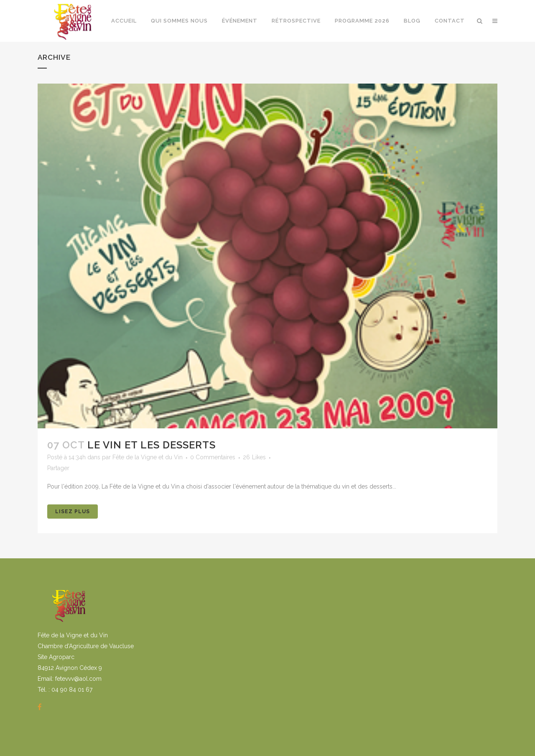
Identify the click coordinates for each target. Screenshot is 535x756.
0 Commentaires (213, 457)
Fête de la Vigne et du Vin (148, 457)
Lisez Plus (73, 512)
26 (254, 457)
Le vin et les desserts (152, 445)
